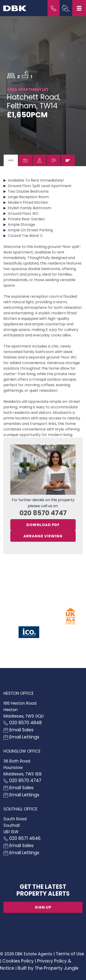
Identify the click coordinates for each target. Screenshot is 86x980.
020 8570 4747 (43, 513)
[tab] (11, 160)
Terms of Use (70, 954)
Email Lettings (21, 737)
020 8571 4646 (22, 838)
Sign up (43, 907)
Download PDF (43, 525)
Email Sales (18, 730)
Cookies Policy (18, 961)
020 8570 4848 (23, 723)
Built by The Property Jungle (48, 968)
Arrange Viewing (43, 536)
